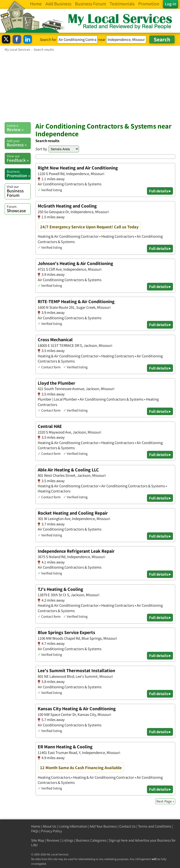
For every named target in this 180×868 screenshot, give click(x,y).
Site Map (38, 840)
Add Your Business (103, 826)
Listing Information (73, 826)
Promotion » (19, 174)
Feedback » (19, 158)
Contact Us (127, 826)
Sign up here (118, 840)
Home (36, 826)
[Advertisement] (90, 87)
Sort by (41, 149)
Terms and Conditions (155, 826)
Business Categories (91, 840)
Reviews (53, 840)
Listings (68, 840)
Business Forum (19, 191)
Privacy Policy (51, 831)
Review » (19, 128)
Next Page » (165, 801)
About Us (49, 826)
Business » (19, 143)
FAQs (35, 831)
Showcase (19, 209)
